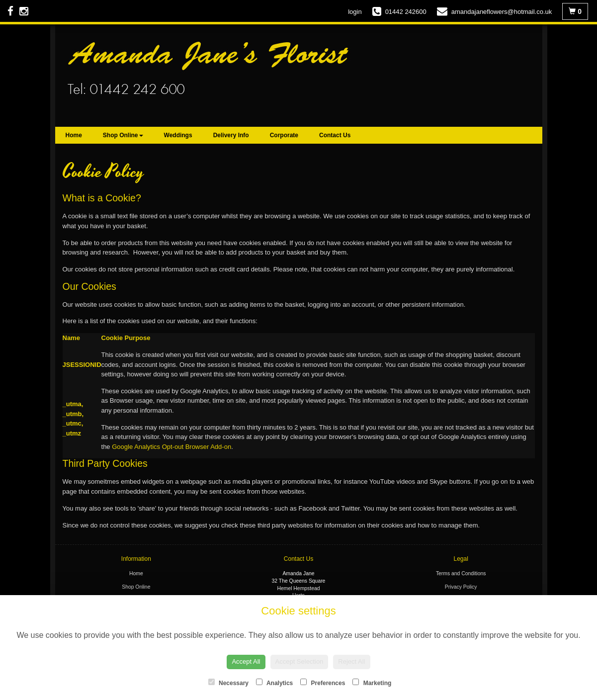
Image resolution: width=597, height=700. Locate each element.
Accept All (246, 661)
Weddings (178, 135)
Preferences (323, 683)
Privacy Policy (461, 587)
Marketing (372, 683)
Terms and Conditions (461, 573)
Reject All (351, 661)
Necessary (228, 683)
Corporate (284, 135)
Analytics (274, 683)
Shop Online (123, 135)
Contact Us (335, 135)
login (355, 12)
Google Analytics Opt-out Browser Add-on (171, 447)
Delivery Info (231, 135)
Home (74, 135)
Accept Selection (299, 661)
